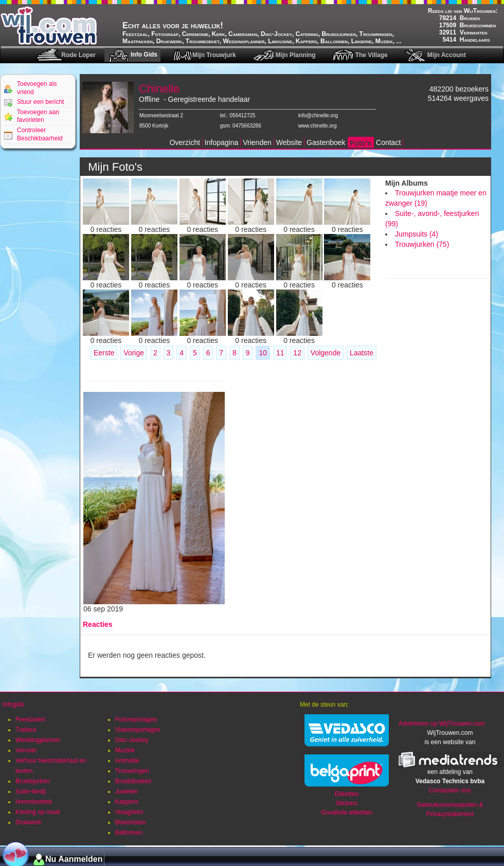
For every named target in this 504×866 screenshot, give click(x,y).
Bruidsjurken (33, 781)
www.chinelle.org (318, 126)
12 (297, 353)
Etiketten (347, 794)
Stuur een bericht (40, 102)
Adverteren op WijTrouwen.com (442, 724)
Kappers (127, 802)
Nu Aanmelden (74, 859)
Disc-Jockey (132, 740)
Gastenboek (326, 142)
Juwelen (127, 791)
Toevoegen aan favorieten (38, 116)
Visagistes (129, 812)
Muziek (125, 750)
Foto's (361, 143)
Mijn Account (447, 55)
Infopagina (221, 142)
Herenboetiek (34, 802)
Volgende (326, 353)
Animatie (127, 761)
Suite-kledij (31, 791)
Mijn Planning (296, 55)
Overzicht (185, 142)
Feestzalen (31, 719)
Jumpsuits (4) (417, 234)
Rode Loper (78, 55)
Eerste (104, 353)
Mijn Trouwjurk (214, 55)
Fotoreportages (136, 719)
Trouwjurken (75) (422, 244)
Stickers (347, 803)
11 (280, 353)
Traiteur (26, 730)
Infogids (13, 705)
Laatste (362, 353)
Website (289, 142)
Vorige (134, 353)
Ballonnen (129, 833)
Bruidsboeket (133, 781)
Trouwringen (132, 771)
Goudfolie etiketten (347, 813)
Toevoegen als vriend (37, 88)
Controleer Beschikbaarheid (40, 134)
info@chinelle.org (318, 115)
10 (263, 353)
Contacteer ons (450, 790)
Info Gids (144, 55)
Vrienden (257, 142)
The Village (372, 55)
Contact (388, 142)
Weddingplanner (38, 740)
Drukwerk (29, 822)
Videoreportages (138, 730)
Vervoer (26, 750)
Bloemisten (130, 822)
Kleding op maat (38, 812)
